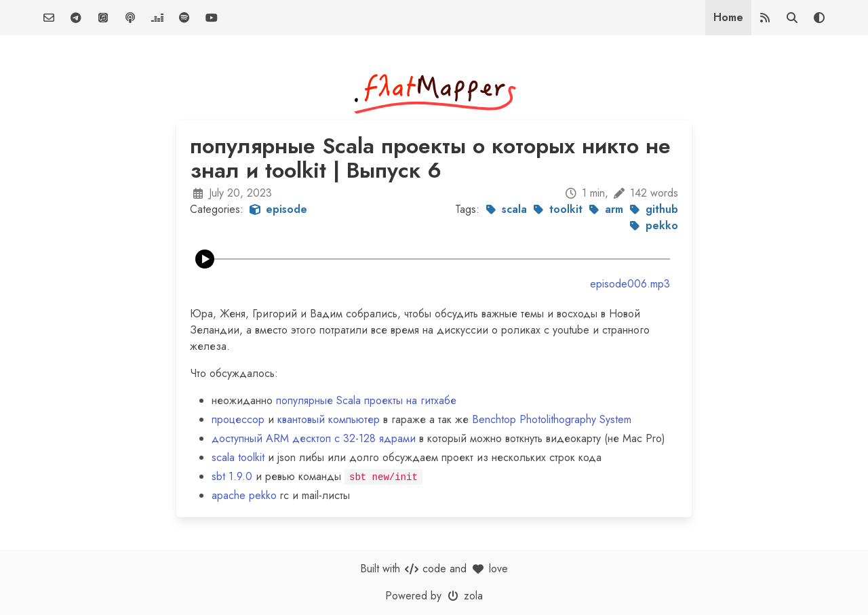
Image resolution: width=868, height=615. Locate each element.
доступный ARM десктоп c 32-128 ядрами (314, 438)
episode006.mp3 (630, 284)
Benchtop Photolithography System (552, 419)
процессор (238, 419)
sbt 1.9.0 (232, 476)
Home (728, 17)
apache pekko (244, 495)
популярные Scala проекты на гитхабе (366, 400)
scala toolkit (238, 457)
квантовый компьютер (329, 419)
